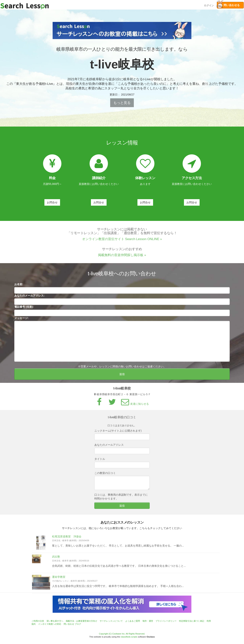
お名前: (19, 286)
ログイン (209, 5)
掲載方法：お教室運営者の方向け (81, 621)
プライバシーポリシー (166, 621)
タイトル (100, 461)
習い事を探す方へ (55, 621)
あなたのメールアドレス (109, 447)
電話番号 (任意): (24, 309)
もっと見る (122, 103)
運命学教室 (59, 579)
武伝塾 (56, 558)
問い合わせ (69, 624)
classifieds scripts (129, 637)
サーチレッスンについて (111, 621)
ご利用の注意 (38, 621)
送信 (122, 376)
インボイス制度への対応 (50, 624)
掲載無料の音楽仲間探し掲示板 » (122, 257)
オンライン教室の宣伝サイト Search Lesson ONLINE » (122, 241)
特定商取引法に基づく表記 (192, 621)
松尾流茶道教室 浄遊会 (67, 538)
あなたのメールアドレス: (29, 297)
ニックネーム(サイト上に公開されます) (118, 432)
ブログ (78, 624)
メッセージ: (21, 320)
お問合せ (52, 202)
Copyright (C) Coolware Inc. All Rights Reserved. (122, 634)
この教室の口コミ (105, 475)
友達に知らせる (134, 406)
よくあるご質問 (133, 621)
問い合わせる (228, 5)
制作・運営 (148, 621)
